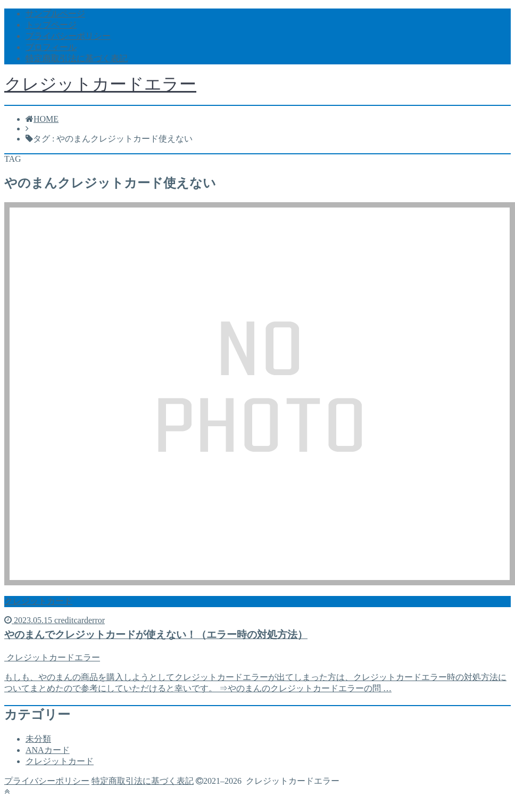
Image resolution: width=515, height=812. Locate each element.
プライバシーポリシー (68, 36)
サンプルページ (55, 14)
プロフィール (51, 47)
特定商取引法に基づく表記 (77, 58)
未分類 (38, 739)
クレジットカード (60, 761)
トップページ (51, 25)
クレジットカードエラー (100, 84)
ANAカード (48, 750)
